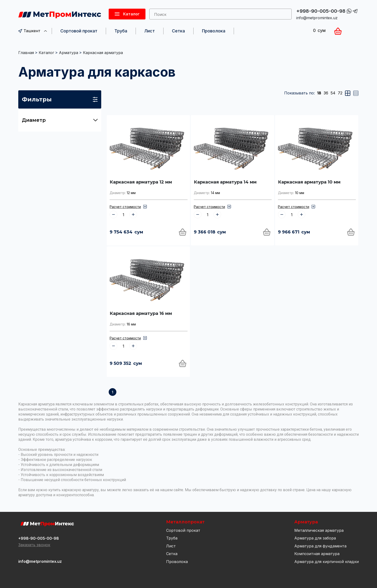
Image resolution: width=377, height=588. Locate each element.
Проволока (214, 31)
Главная (26, 53)
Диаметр (60, 120)
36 (326, 93)
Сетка (178, 31)
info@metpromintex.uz (317, 18)
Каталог (46, 53)
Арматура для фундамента (320, 546)
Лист (150, 31)
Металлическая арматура (319, 530)
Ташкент (33, 31)
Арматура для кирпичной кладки (327, 562)
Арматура (69, 53)
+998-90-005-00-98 (321, 11)
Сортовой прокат (79, 31)
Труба (121, 31)
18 (319, 93)
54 (333, 93)
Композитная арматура (317, 554)
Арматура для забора (315, 538)
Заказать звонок (34, 545)
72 (340, 93)
